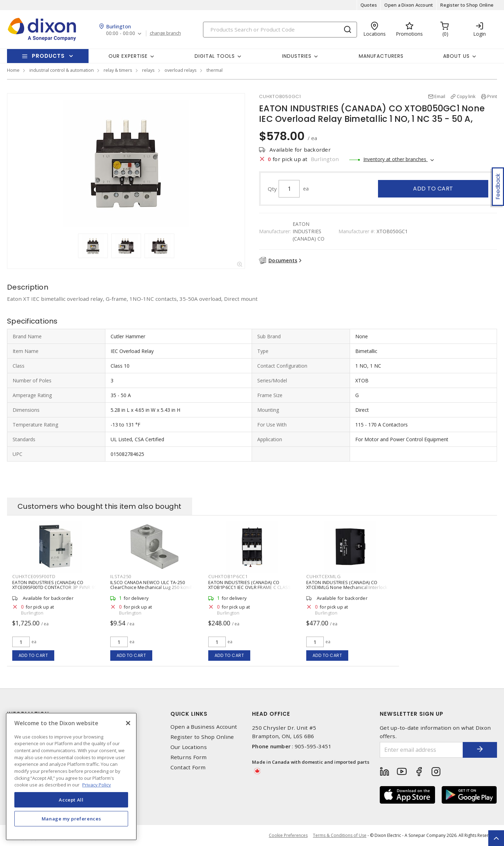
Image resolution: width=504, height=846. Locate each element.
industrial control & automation (62, 70)
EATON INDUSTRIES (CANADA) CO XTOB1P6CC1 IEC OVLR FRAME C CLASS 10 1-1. (250, 587)
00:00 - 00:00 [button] (121, 33)
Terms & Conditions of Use (340, 835)
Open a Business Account (204, 727)
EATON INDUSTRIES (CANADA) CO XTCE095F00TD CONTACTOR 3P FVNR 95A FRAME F (56, 587)
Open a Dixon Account (409, 5)
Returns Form (189, 757)
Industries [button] (297, 56)
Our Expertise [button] (128, 56)
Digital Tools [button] (215, 56)
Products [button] (48, 56)
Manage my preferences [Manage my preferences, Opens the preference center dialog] (71, 819)
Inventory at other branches (395, 159)
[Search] (280, 30)
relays (148, 70)
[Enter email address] (421, 750)
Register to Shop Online (467, 5)
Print (492, 96)
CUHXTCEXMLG (323, 576)
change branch (165, 33)
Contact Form (188, 767)
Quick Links (189, 714)
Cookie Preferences (288, 835)
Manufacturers (381, 56)
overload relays (181, 70)
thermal (215, 70)
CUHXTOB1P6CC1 (228, 576)
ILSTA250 (121, 576)
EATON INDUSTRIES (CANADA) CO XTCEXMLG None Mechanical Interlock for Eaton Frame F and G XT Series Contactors (347, 590)
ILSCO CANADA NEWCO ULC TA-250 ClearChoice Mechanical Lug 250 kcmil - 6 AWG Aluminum (154, 587)
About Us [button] (456, 56)
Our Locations (189, 747)
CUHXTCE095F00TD (34, 576)
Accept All (71, 800)
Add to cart (433, 189)
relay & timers (118, 70)
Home (13, 70)
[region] (71, 776)
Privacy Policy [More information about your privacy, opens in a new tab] (97, 785)
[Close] (128, 723)
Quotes (369, 5)
